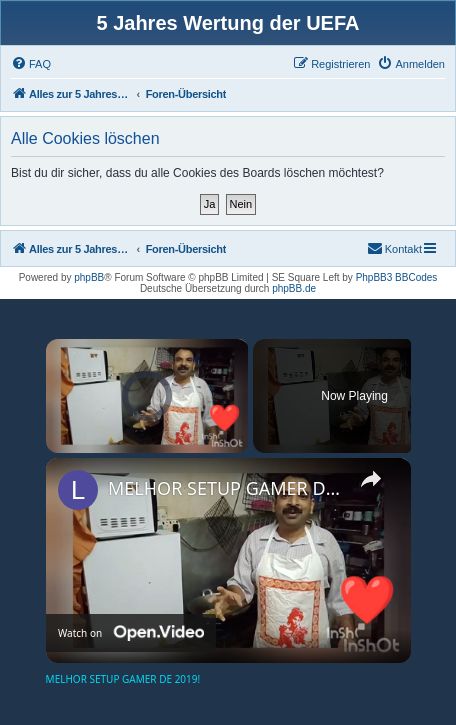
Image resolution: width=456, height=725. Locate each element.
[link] (78, 490)
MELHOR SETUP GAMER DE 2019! (225, 488)
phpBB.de (294, 288)
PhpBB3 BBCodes (397, 277)
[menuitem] (31, 64)
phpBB (89, 277)
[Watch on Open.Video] (131, 633)
